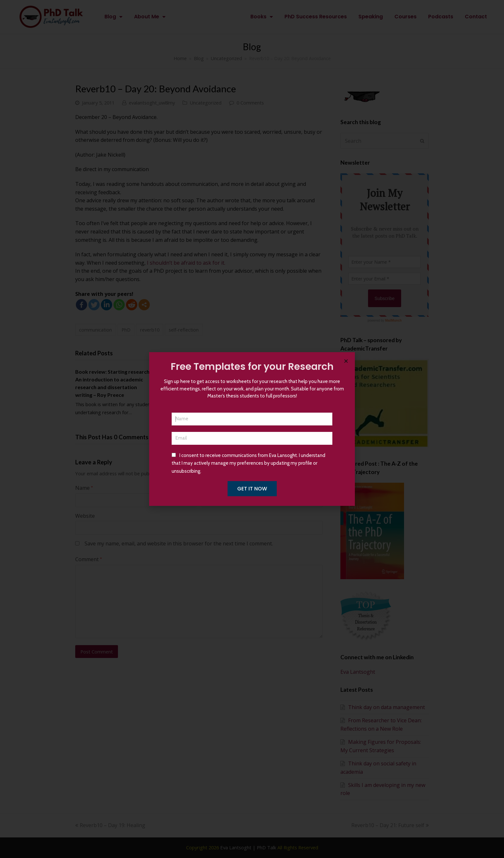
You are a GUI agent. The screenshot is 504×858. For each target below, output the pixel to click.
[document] (252, 429)
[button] (346, 361)
